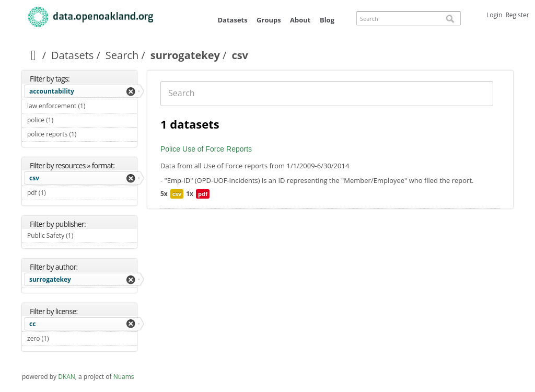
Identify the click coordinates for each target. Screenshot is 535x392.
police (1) (66, 120)
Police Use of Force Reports (206, 149)
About (300, 20)
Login (494, 15)
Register (517, 15)
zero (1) (61, 338)
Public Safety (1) (82, 237)
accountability (52, 91)
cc (32, 324)
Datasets (232, 20)
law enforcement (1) (82, 107)
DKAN (67, 377)
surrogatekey (185, 55)
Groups (269, 20)
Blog (327, 20)
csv (34, 178)
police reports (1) (82, 135)
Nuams (124, 377)
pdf (203, 194)
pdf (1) (58, 193)
